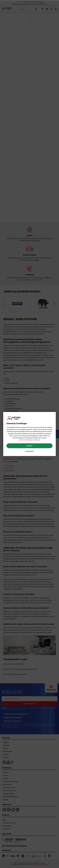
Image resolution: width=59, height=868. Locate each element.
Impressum (37, 440)
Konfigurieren (29, 451)
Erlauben (30, 446)
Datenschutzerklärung (25, 440)
